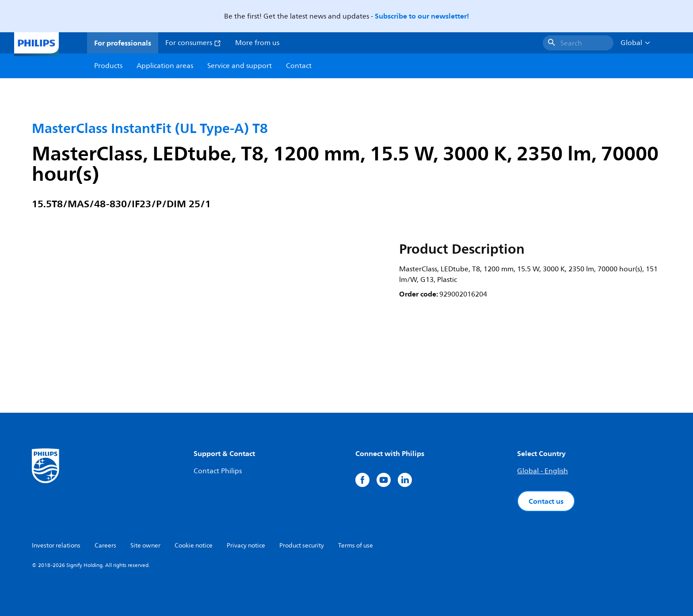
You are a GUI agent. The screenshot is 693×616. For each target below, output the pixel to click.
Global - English (543, 471)
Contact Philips (218, 471)
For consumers (193, 43)
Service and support (240, 66)
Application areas (165, 66)
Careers (105, 546)
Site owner (145, 546)
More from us (257, 43)
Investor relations (56, 546)
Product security (302, 546)
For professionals (123, 43)
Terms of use (356, 546)
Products (108, 66)
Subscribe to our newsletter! (422, 16)
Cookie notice (194, 546)
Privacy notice (246, 546)
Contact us (546, 501)
